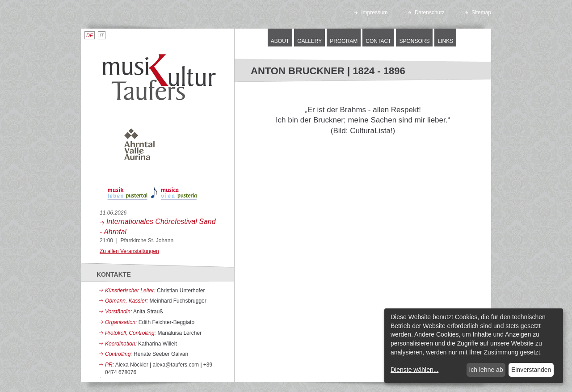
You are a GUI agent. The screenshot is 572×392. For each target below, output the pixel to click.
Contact (378, 41)
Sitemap (478, 13)
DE (90, 35)
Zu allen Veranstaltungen (129, 251)
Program (344, 41)
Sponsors (414, 41)
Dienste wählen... (414, 370)
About (280, 41)
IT (102, 35)
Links (445, 41)
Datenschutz (426, 13)
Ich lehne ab (486, 370)
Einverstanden (531, 370)
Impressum (371, 13)
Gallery (309, 41)
